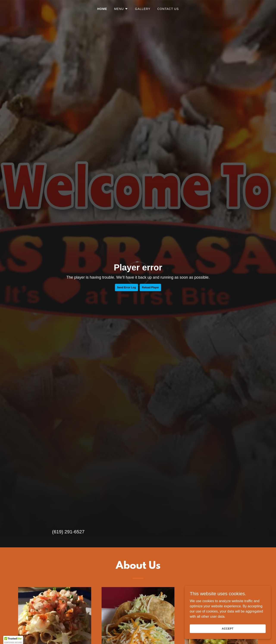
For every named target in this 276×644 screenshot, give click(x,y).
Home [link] (102, 9)
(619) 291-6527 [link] (68, 532)
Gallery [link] (143, 9)
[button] (121, 9)
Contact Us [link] (168, 9)
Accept (228, 628)
